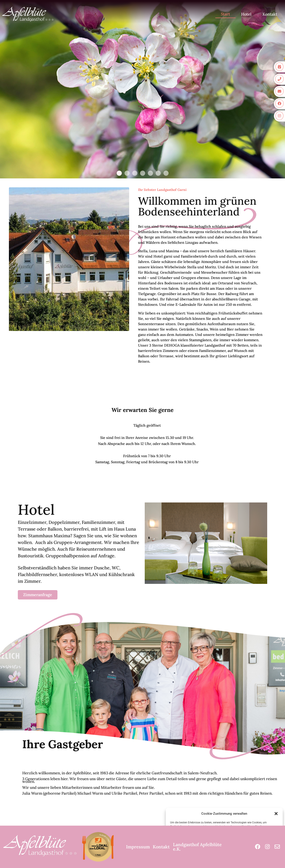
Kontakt (270, 14)
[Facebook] (258, 847)
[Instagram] (267, 847)
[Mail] (277, 847)
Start (225, 14)
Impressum (138, 847)
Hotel (246, 14)
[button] (276, 814)
